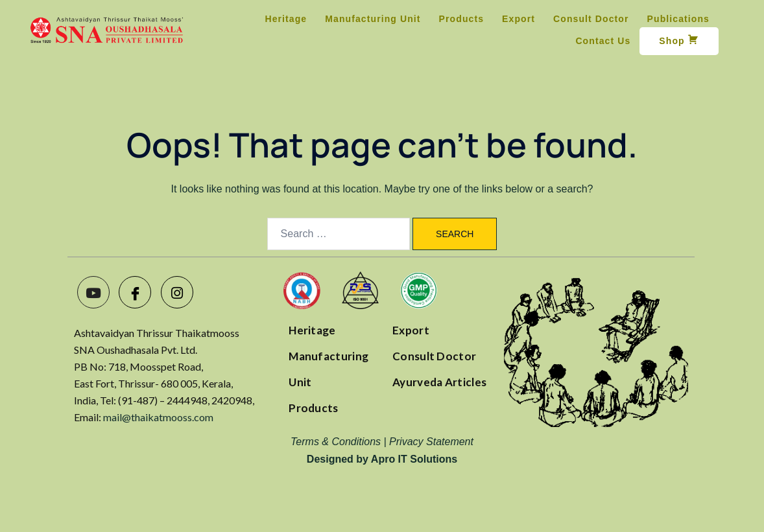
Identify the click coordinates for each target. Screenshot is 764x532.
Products (461, 19)
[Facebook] (135, 292)
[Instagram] (177, 292)
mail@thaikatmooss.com (158, 417)
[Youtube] (93, 292)
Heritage (286, 19)
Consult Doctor (591, 19)
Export (519, 19)
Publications (678, 19)
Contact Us (603, 41)
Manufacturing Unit (373, 19)
